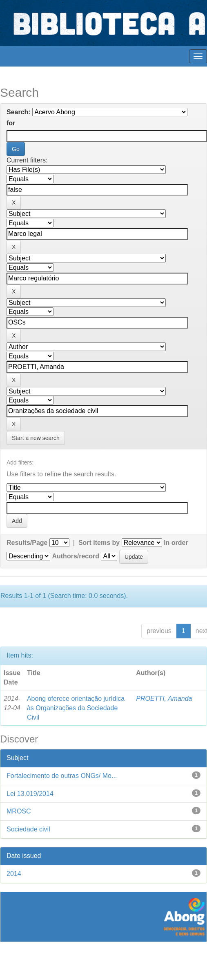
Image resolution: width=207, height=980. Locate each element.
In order (176, 543)
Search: (19, 112)
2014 (14, 874)
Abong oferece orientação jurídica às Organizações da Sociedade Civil (76, 708)
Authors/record (76, 556)
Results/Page (27, 543)
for (11, 123)
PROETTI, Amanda (164, 699)
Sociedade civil (28, 829)
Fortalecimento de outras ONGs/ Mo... (62, 776)
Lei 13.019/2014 (30, 794)
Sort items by (99, 543)
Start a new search (36, 438)
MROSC (19, 811)
